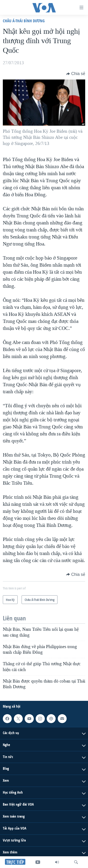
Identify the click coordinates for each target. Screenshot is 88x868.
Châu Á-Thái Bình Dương (24, 21)
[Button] (76, 74)
